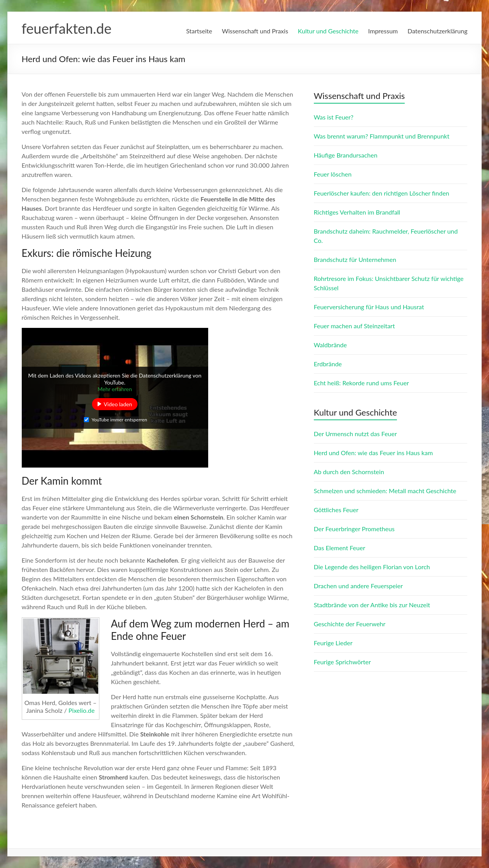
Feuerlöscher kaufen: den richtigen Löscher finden (382, 193)
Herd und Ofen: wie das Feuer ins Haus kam (373, 453)
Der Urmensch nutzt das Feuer (355, 434)
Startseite (199, 31)
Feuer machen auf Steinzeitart (354, 326)
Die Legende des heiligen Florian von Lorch (372, 567)
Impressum (383, 31)
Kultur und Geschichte (328, 31)
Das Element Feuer (340, 548)
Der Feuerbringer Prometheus (354, 529)
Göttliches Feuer (336, 510)
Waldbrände (330, 345)
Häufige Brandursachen (346, 155)
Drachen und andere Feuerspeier (358, 586)
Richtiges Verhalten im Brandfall (357, 212)
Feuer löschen (333, 174)
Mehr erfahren (115, 389)
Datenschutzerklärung (437, 31)
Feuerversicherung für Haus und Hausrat (369, 307)
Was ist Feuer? (334, 117)
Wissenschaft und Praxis (255, 31)
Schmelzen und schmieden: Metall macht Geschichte (385, 491)
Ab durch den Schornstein (349, 472)
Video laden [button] (118, 404)
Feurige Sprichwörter (342, 662)
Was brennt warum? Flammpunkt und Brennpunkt (382, 136)
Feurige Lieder (333, 643)
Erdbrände (328, 364)
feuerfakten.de (67, 28)
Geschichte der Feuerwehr (350, 624)
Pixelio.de (81, 710)
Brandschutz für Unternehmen (355, 259)
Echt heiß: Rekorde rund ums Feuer (361, 383)
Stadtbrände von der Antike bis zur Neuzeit (372, 605)
